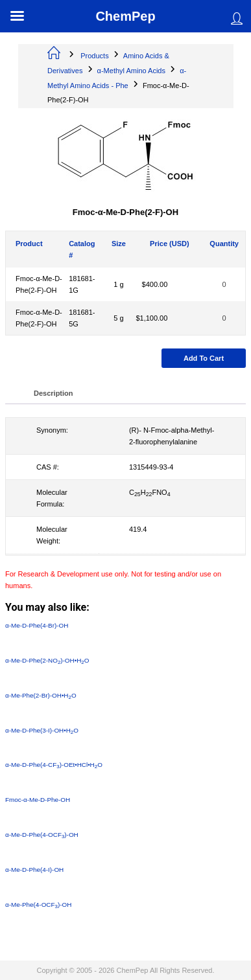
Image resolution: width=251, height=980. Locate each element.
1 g (118, 284)
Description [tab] (54, 393)
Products (94, 56)
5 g (118, 318)
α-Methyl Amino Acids (131, 71)
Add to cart (204, 358)
